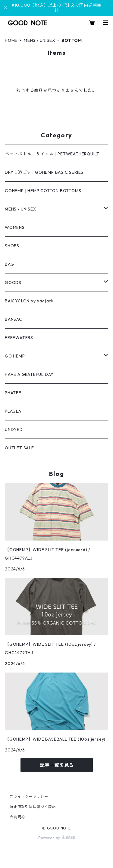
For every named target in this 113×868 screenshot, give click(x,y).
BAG (9, 264)
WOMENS (15, 227)
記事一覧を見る (57, 765)
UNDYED (14, 429)
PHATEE (13, 393)
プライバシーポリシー (29, 796)
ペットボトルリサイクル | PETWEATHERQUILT (52, 154)
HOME (11, 40)
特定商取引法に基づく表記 (33, 807)
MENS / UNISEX (39, 40)
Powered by (56, 838)
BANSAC (14, 319)
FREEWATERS (19, 338)
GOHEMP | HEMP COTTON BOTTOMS (43, 191)
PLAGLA (13, 411)
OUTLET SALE (19, 448)
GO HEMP (15, 356)
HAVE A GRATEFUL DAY (29, 374)
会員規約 (17, 817)
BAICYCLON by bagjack (29, 301)
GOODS (13, 283)
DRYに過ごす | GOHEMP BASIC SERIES (44, 172)
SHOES (12, 246)
